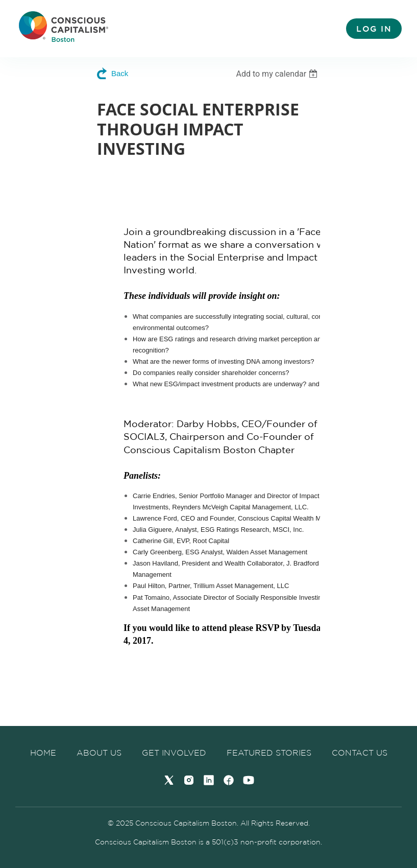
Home (43, 753)
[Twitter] (169, 780)
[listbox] (278, 74)
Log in (374, 29)
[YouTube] (249, 780)
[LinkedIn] (209, 780)
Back (120, 73)
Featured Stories (269, 753)
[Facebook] (229, 780)
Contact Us (360, 753)
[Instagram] (189, 780)
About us (99, 753)
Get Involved (174, 753)
